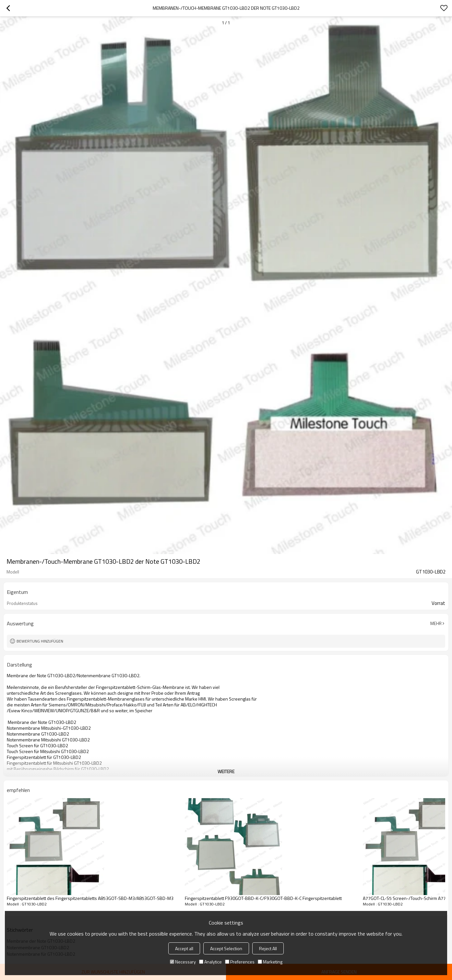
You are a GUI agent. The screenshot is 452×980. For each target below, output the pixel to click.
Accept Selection (226, 948)
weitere (226, 771)
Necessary (183, 962)
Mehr (436, 623)
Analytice (210, 962)
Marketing (270, 962)
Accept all (184, 948)
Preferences (240, 962)
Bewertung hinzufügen (40, 641)
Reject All (268, 948)
